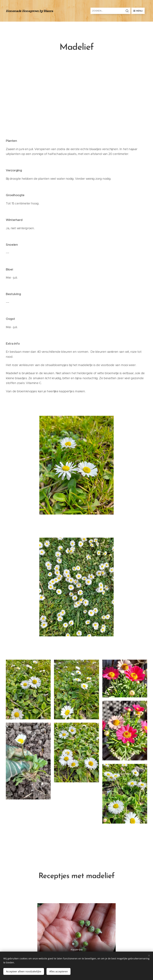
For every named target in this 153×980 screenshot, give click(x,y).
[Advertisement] (76, 96)
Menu (138, 11)
